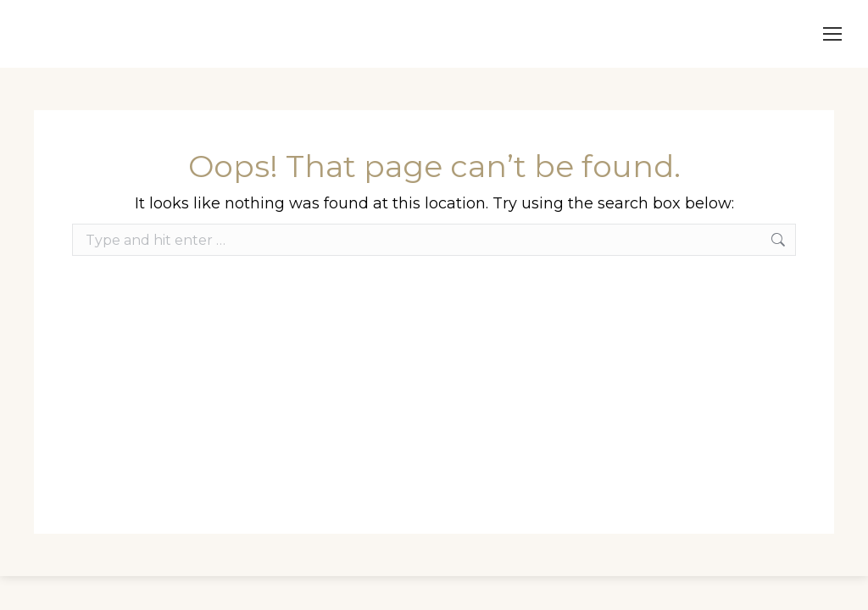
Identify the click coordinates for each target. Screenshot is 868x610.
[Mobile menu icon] (832, 34)
